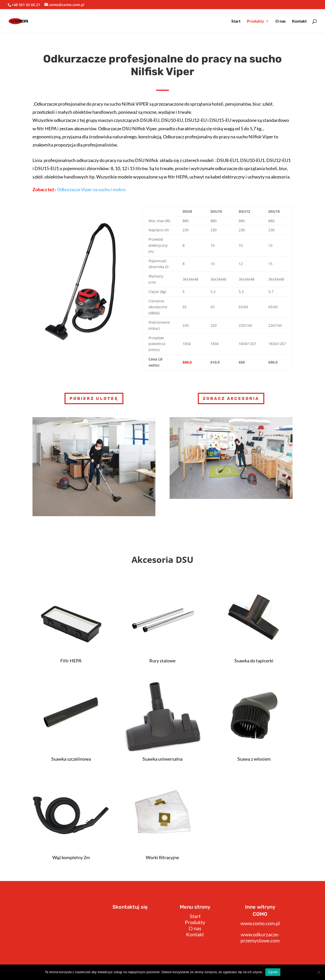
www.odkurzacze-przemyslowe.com (260, 937)
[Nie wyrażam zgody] (319, 972)
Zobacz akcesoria (231, 398)
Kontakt (299, 21)
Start (236, 21)
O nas (281, 21)
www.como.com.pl (260, 923)
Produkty (255, 21)
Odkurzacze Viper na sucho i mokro (91, 189)
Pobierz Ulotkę (94, 398)
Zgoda (273, 972)
